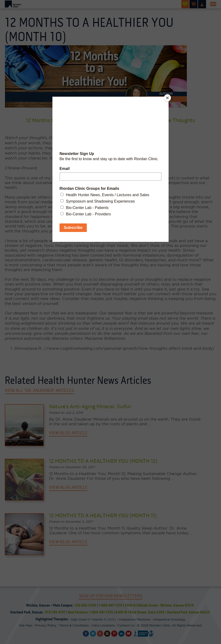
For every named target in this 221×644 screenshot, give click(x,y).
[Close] (167, 98)
